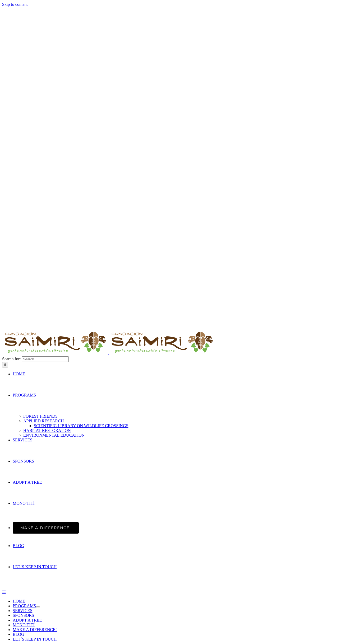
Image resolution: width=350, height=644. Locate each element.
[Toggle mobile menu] (4, 592)
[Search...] (45, 359)
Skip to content (15, 4)
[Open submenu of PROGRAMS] (38, 607)
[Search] (5, 365)
